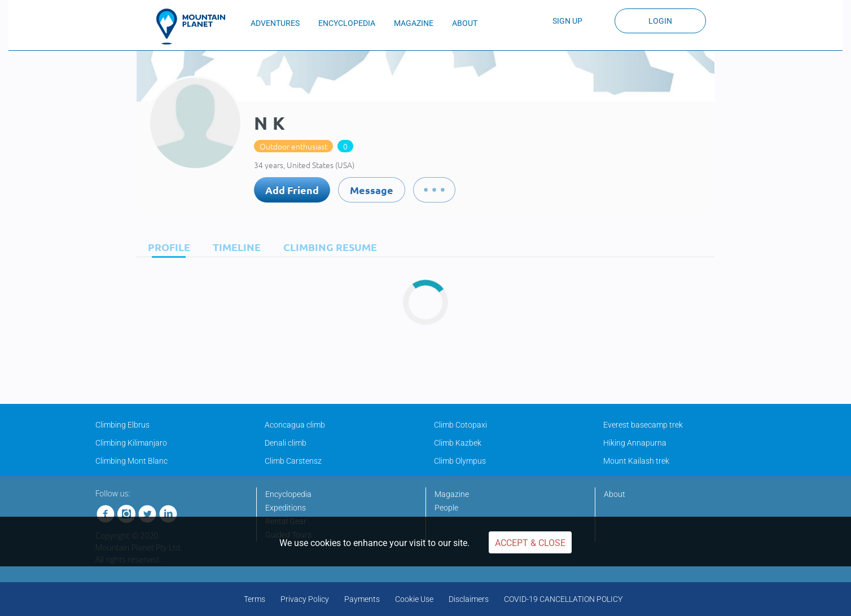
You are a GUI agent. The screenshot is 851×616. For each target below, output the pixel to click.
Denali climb (286, 443)
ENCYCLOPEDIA (347, 23)
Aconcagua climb (295, 425)
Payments (362, 599)
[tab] (166, 247)
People (446, 508)
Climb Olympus (460, 461)
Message (372, 190)
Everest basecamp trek (643, 425)
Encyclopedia (288, 494)
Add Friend (292, 190)
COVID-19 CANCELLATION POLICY (563, 599)
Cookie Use (414, 599)
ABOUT (465, 23)
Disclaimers (469, 599)
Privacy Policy (305, 599)
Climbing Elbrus (122, 425)
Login (660, 21)
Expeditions (286, 508)
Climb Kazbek (458, 443)
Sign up (567, 21)
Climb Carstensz (293, 461)
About (615, 494)
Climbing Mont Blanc (131, 461)
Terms (255, 599)
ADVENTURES (275, 23)
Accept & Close (530, 543)
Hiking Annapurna (635, 443)
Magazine (452, 494)
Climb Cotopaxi (460, 425)
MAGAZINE (414, 23)
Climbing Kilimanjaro (131, 443)
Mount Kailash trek (636, 461)
